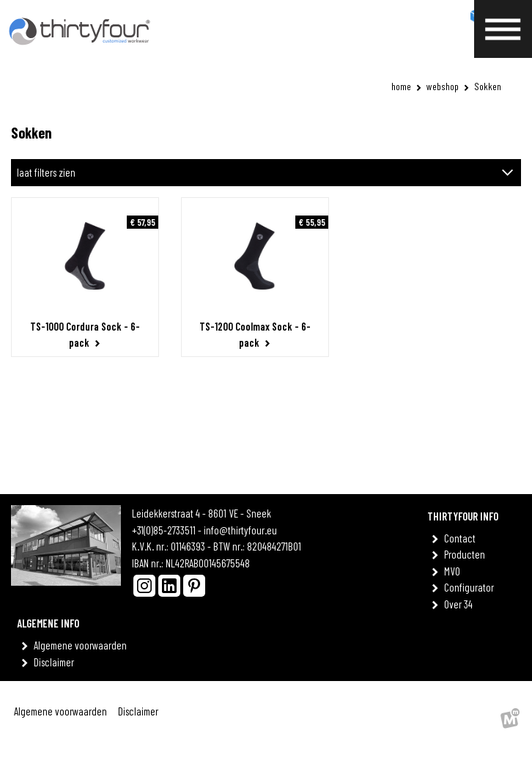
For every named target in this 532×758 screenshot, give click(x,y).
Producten (467, 554)
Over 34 (461, 604)
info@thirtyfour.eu (240, 530)
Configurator (472, 587)
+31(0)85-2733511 (164, 530)
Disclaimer (56, 662)
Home (401, 86)
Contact (462, 538)
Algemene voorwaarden (83, 645)
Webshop (443, 86)
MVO (455, 571)
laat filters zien (46, 172)
